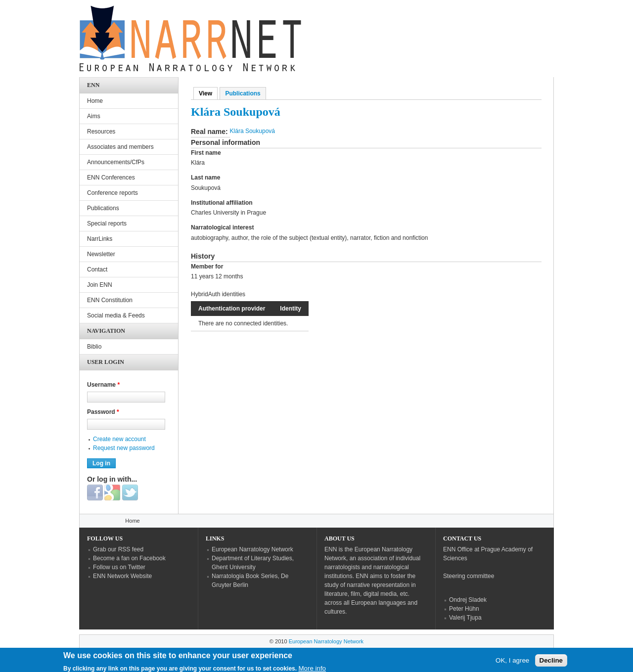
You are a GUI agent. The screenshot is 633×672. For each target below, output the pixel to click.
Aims (94, 116)
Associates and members (120, 147)
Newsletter (101, 254)
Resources (101, 132)
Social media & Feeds (116, 315)
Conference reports (113, 193)
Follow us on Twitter (119, 567)
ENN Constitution (110, 300)
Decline (551, 662)
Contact (97, 269)
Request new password (124, 448)
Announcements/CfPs (116, 162)
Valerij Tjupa (465, 618)
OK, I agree (512, 662)
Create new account (119, 439)
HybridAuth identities (218, 294)
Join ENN (100, 285)
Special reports (107, 224)
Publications (243, 93)
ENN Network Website (122, 576)
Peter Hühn (464, 609)
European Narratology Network (252, 549)
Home (95, 101)
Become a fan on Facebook (129, 558)
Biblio (94, 347)
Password (103, 412)
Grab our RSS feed (118, 549)
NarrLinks (100, 239)
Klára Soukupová (252, 131)
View (208, 93)
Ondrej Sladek (468, 600)
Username (103, 385)
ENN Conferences (111, 178)
